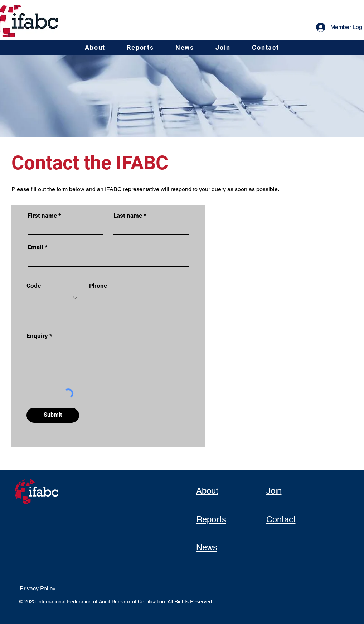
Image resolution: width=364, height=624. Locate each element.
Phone (98, 286)
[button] (95, 47)
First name (42, 216)
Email (35, 247)
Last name (128, 216)
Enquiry (37, 336)
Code (34, 286)
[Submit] (53, 415)
